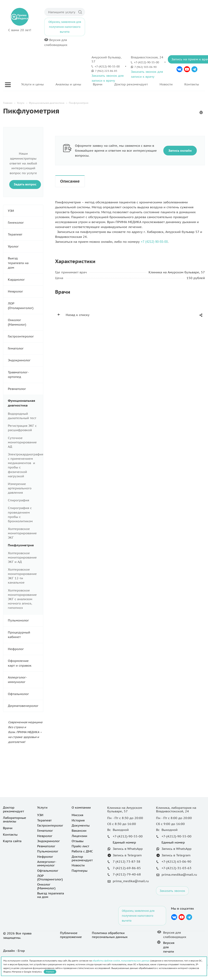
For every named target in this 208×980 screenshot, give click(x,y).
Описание (70, 181)
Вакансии (79, 831)
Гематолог (25, 348)
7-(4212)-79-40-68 (127, 874)
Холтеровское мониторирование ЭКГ (22, 533)
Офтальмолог (25, 694)
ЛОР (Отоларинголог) (25, 306)
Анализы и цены (68, 84)
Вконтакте (179, 69)
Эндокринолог (25, 360)
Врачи (98, 84)
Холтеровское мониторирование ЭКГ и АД (22, 557)
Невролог (25, 291)
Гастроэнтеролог (25, 336)
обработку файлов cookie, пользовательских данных (121, 961)
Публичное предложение (71, 935)
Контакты (192, 84)
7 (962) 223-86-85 (106, 71)
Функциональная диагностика (25, 403)
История (78, 820)
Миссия (77, 815)
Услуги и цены (32, 84)
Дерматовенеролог (25, 706)
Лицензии (79, 836)
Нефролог (25, 649)
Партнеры (80, 871)
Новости (166, 84)
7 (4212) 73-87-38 (127, 861)
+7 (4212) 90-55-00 (154, 242)
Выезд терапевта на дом (25, 263)
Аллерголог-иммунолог (25, 680)
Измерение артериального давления (20, 488)
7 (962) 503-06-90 (146, 67)
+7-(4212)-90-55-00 (107, 66)
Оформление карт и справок (25, 663)
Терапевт (25, 234)
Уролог (25, 246)
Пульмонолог (25, 620)
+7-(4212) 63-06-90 (176, 861)
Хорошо (50, 972)
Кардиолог (25, 280)
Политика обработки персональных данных (110, 935)
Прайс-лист (80, 846)
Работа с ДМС (82, 851)
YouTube (187, 69)
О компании (81, 807)
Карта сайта (12, 841)
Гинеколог (25, 223)
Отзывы (78, 841)
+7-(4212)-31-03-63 (177, 868)
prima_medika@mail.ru (131, 881)
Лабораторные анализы (15, 819)
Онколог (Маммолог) (25, 322)
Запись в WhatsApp (128, 849)
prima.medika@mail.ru (179, 874)
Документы (81, 825)
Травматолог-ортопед (25, 375)
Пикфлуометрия (21, 545)
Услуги (42, 807)
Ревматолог (25, 389)
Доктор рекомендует (131, 84)
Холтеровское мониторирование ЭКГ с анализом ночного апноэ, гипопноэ (22, 599)
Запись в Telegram (127, 855)
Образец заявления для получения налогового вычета (65, 27)
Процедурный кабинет (25, 635)
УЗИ (25, 211)
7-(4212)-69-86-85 (127, 868)
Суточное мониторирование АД (22, 442)
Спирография (18, 500)
